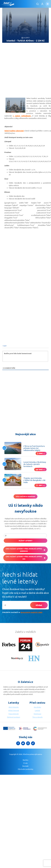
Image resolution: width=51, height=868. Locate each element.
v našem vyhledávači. (22, 116)
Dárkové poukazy (14, 717)
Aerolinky (37, 707)
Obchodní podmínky (25, 765)
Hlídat (39, 605)
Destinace (37, 714)
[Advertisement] (21, 68)
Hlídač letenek (14, 710)
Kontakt (25, 762)
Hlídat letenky (26, 541)
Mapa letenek (14, 714)
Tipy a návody (37, 717)
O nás (25, 759)
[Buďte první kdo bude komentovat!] (25, 356)
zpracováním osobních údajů (32, 612)
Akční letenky (14, 707)
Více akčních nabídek (25, 496)
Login (5, 346)
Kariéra (25, 756)
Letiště (37, 710)
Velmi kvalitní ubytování (14, 131)
